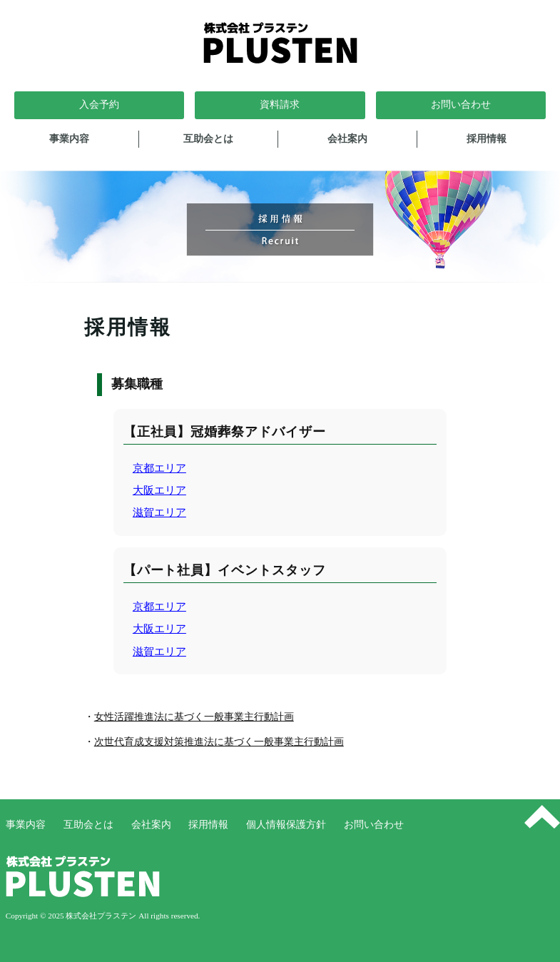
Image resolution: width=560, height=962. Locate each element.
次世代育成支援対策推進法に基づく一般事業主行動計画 (219, 742)
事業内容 (69, 139)
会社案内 (347, 139)
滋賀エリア (159, 512)
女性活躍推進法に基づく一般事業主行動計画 (194, 717)
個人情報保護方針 (286, 825)
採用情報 (487, 139)
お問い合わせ (374, 825)
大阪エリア (159, 490)
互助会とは (208, 139)
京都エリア (159, 468)
